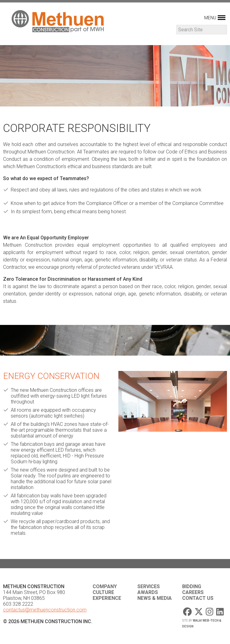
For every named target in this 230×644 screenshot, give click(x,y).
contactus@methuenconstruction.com (45, 610)
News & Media (155, 598)
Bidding (192, 586)
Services (149, 586)
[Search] (202, 30)
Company (105, 586)
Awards (148, 592)
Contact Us (198, 598)
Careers (193, 592)
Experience (107, 598)
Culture (103, 592)
